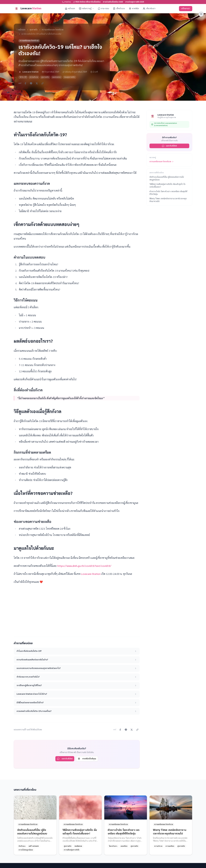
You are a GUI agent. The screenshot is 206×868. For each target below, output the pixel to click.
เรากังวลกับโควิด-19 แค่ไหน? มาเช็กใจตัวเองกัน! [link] (41, 34)
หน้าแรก (70, 9)
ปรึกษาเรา (186, 9)
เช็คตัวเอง (119, 9)
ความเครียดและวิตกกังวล (53, 30)
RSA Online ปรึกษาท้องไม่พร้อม (87, 2)
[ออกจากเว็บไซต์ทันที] (201, 14)
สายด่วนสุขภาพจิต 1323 (135, 2)
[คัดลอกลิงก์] (42, 83)
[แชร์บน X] (37, 83)
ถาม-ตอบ (104, 9)
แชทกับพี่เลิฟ (65, 759)
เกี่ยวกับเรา (149, 9)
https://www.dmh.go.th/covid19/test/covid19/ (84, 566)
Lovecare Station (91, 574)
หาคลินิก (134, 9)
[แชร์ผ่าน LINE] (31, 83)
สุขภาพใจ (34, 30)
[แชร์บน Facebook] (25, 83)
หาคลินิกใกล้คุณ (87, 759)
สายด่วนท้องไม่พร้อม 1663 (113, 2)
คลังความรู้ (86, 9)
